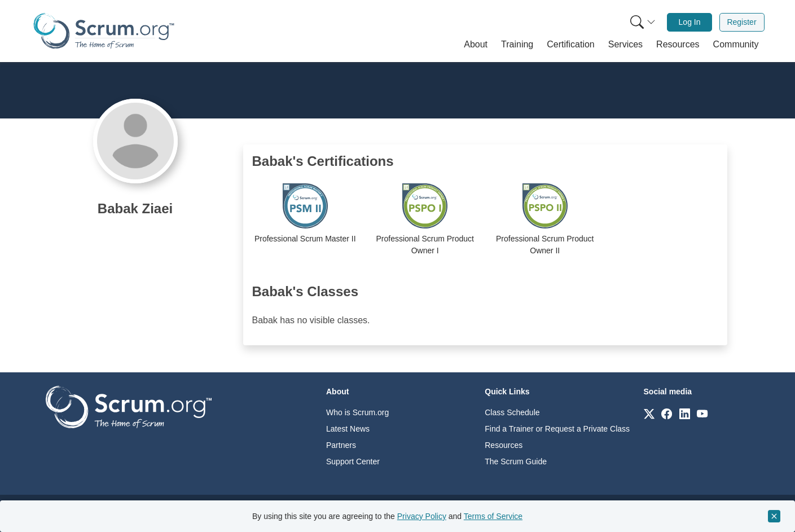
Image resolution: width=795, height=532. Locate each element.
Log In (690, 22)
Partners (341, 445)
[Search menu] (643, 22)
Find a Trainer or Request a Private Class (557, 429)
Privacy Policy (422, 516)
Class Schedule (512, 412)
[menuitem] (642, 22)
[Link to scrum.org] (649, 413)
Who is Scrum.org (357, 412)
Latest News (348, 429)
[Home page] (104, 31)
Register (741, 22)
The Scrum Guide (516, 461)
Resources (504, 445)
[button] (476, 45)
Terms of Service (493, 516)
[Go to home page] (129, 406)
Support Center (353, 461)
